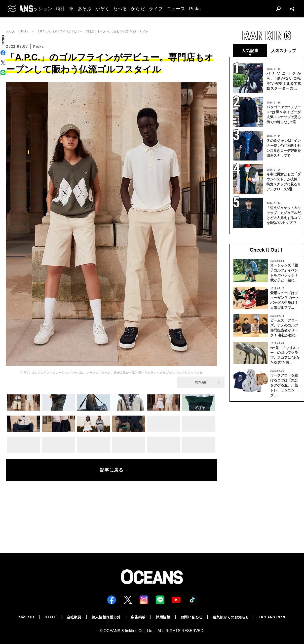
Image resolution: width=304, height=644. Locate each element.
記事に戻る (112, 470)
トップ (10, 31)
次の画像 (201, 382)
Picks (25, 31)
